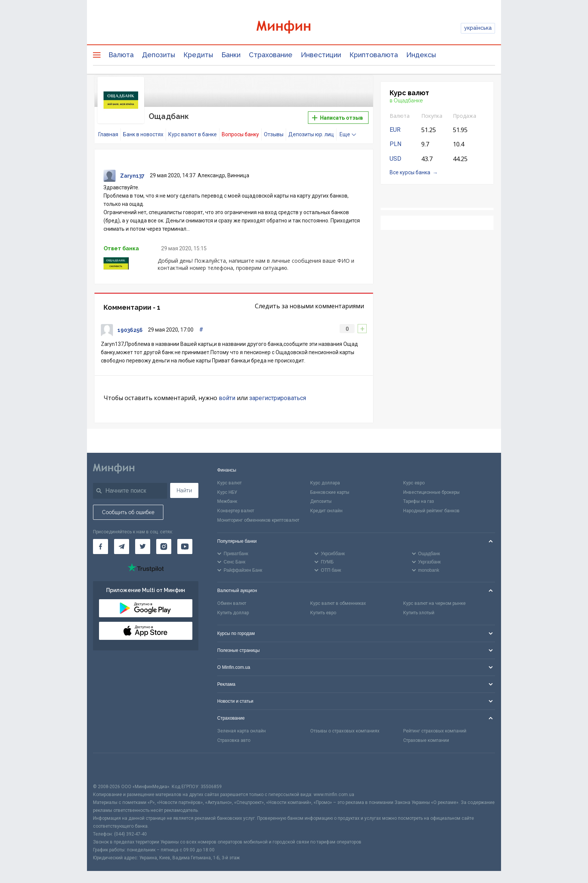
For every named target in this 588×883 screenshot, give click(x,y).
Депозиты (158, 55)
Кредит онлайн (326, 511)
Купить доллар (233, 613)
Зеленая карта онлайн (241, 731)
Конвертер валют (236, 511)
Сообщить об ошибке (128, 512)
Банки (231, 55)
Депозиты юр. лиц (311, 134)
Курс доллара (325, 483)
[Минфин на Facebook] (101, 547)
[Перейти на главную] (294, 28)
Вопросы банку (240, 134)
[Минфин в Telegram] (122, 547)
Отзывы (274, 134)
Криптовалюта (374, 55)
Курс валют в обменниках (338, 603)
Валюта (121, 55)
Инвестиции (321, 55)
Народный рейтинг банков (431, 511)
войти (227, 398)
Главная (108, 134)
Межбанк (227, 501)
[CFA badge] (110, 768)
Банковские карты (330, 492)
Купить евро (323, 613)
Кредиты (198, 55)
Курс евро (414, 483)
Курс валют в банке (193, 134)
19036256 (130, 330)
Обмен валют (232, 603)
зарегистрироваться (278, 398)
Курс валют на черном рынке (434, 603)
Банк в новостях (143, 134)
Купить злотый (419, 613)
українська (478, 28)
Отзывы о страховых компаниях (345, 731)
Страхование (271, 55)
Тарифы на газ (419, 501)
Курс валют (229, 483)
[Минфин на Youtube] (185, 547)
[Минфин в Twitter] (143, 547)
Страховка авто (234, 740)
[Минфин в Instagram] (164, 547)
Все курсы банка (410, 172)
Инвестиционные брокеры (431, 492)
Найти (184, 490)
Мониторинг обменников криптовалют (258, 520)
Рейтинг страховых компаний (435, 731)
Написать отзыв (337, 118)
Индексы (421, 55)
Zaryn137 (132, 176)
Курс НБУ (227, 492)
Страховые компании (426, 740)
